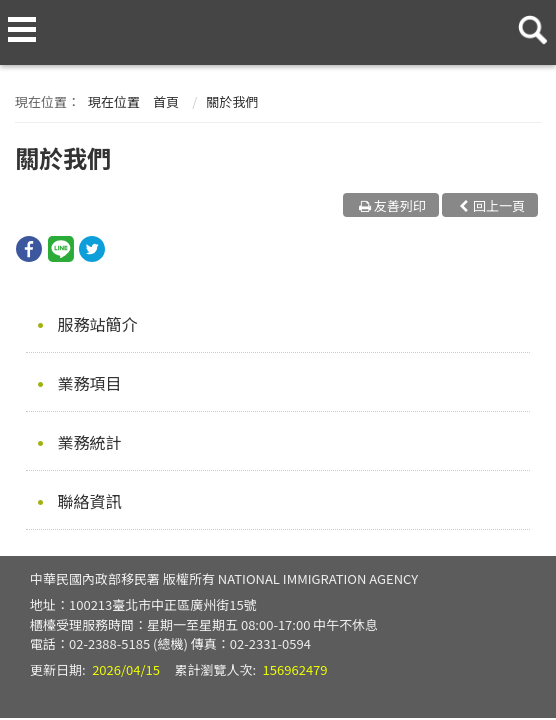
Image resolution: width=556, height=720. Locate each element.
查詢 (529, 22)
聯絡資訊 (90, 501)
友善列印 (400, 205)
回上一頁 (499, 205)
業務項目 (90, 383)
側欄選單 (22, 29)
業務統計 (90, 442)
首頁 (166, 101)
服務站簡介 (98, 324)
